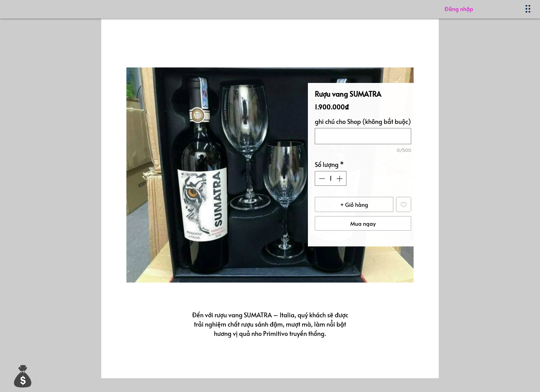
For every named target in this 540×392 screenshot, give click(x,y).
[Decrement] (321, 178)
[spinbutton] (331, 178)
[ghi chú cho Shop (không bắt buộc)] (363, 136)
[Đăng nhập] (481, 9)
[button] (23, 376)
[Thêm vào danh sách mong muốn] (404, 204)
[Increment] (340, 178)
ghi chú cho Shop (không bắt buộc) (363, 121)
